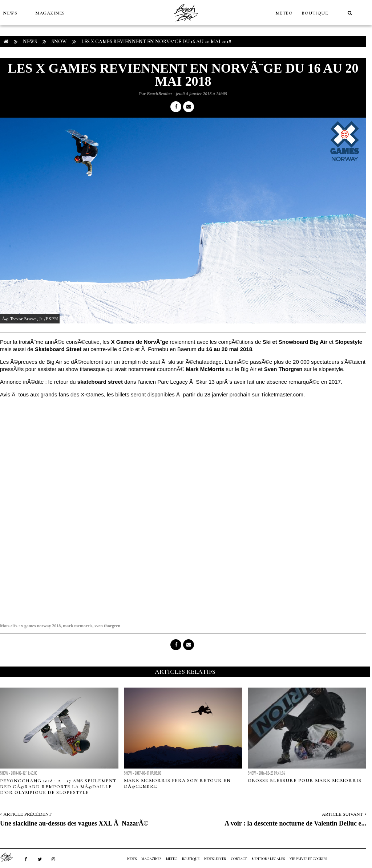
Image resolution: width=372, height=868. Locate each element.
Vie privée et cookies (308, 859)
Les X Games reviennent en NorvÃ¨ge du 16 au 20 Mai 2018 (156, 42)
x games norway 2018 (41, 626)
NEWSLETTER (215, 859)
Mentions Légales (268, 859)
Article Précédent (27, 814)
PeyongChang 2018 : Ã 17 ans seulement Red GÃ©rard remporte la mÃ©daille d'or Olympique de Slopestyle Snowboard (58, 790)
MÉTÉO (284, 13)
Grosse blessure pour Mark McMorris (305, 781)
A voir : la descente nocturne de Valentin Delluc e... (295, 823)
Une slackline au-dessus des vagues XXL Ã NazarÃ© (74, 823)
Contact (239, 859)
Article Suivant (342, 814)
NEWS (10, 13)
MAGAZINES (50, 13)
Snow (59, 42)
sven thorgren (107, 626)
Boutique (315, 13)
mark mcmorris (78, 626)
